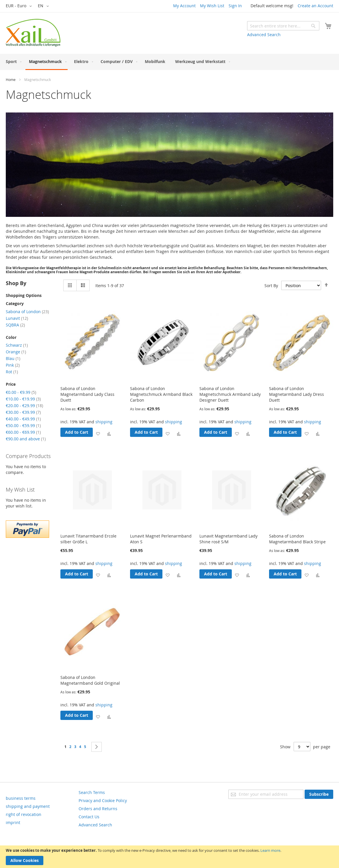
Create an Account (315, 6)
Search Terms (92, 792)
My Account (184, 6)
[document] (169, 857)
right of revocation (24, 814)
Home (11, 80)
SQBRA (15, 325)
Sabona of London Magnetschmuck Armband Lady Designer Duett (230, 394)
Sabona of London (27, 312)
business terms (21, 798)
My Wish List (212, 6)
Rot (12, 372)
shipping (104, 422)
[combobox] (283, 26)
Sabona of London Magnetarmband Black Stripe (297, 539)
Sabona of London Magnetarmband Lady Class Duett (87, 394)
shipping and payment (28, 806)
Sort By (271, 285)
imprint (13, 822)
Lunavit (17, 318)
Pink (13, 365)
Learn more (270, 850)
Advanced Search (264, 35)
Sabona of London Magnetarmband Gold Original (90, 680)
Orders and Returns (98, 809)
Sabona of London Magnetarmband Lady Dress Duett (297, 394)
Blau (13, 358)
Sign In (235, 6)
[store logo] (33, 33)
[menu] (169, 62)
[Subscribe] (319, 794)
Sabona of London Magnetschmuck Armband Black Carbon (161, 394)
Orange (16, 352)
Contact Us (89, 817)
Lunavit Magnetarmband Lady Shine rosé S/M (228, 539)
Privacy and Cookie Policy (103, 800)
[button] (20, 6)
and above (26, 439)
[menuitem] (12, 61)
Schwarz (17, 345)
